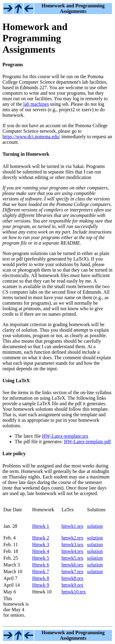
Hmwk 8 (41, 578)
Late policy (14, 453)
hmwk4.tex (72, 551)
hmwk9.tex (72, 585)
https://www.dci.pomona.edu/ (31, 137)
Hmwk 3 (41, 545)
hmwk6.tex (72, 565)
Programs (13, 65)
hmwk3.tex (72, 545)
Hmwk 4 (41, 551)
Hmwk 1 (41, 526)
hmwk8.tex (72, 578)
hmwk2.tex (72, 538)
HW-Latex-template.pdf (87, 442)
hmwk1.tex (72, 526)
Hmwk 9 (41, 585)
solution (95, 526)
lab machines (36, 104)
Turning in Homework (26, 154)
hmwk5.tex (72, 558)
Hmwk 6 (41, 565)
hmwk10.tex (74, 592)
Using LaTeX (16, 381)
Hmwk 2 (41, 538)
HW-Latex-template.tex (65, 436)
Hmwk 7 (41, 572)
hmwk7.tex (72, 572)
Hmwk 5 (41, 558)
